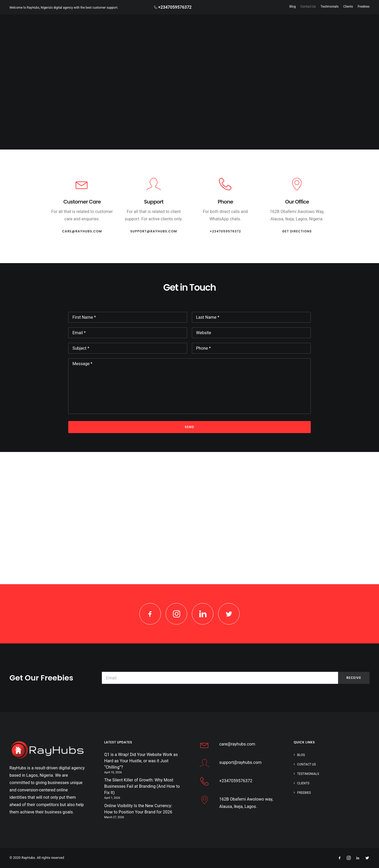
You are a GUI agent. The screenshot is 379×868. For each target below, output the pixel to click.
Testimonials (330, 7)
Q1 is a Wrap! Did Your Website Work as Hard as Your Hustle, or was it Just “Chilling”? (141, 761)
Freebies (364, 7)
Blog (292, 7)
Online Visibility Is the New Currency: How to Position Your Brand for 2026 (138, 809)
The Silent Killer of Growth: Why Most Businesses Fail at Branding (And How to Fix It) (142, 786)
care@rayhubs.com (82, 231)
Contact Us (308, 7)
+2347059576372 (225, 231)
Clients (348, 7)
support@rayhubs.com (154, 231)
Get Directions (297, 231)
